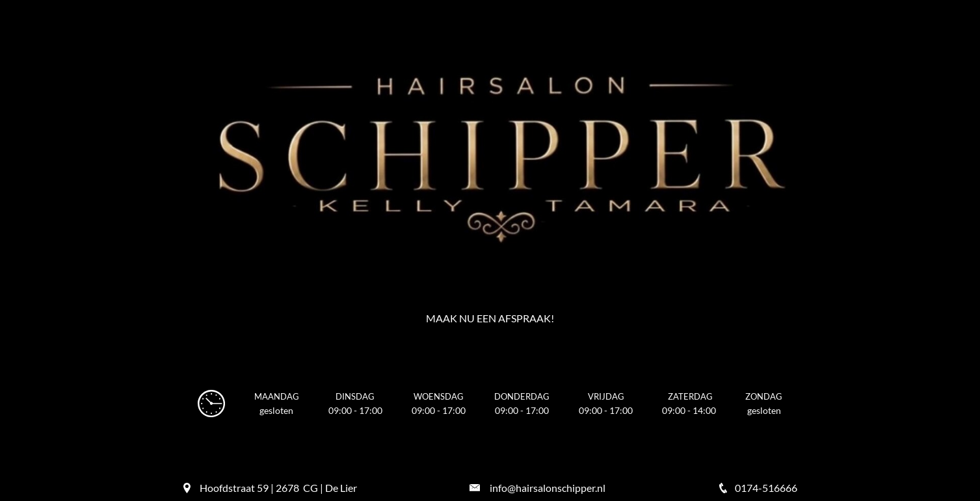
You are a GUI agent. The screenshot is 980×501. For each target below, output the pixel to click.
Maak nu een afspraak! (490, 318)
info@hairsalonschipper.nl (548, 488)
